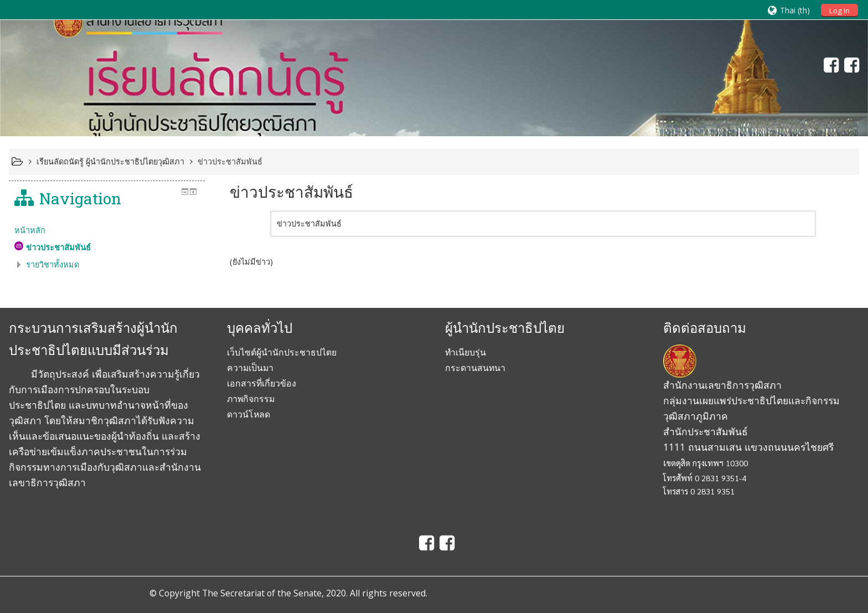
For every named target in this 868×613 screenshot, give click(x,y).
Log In (839, 11)
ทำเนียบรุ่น (466, 352)
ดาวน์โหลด (249, 414)
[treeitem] (107, 230)
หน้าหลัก (30, 230)
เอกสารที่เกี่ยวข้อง (262, 383)
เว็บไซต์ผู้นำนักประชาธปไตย (282, 352)
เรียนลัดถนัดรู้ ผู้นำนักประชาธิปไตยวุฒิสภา (110, 161)
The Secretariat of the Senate (262, 593)
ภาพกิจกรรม (251, 399)
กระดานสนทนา (475, 368)
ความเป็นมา (250, 368)
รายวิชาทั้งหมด (53, 264)
